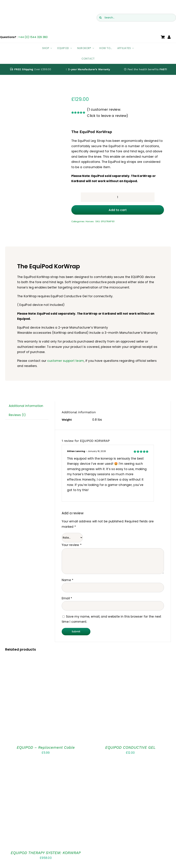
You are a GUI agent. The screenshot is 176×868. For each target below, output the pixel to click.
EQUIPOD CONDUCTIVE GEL (130, 747)
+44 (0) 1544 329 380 (33, 37)
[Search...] (136, 18)
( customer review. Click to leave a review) (108, 113)
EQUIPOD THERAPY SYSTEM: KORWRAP (46, 853)
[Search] (100, 18)
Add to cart (118, 210)
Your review (72, 545)
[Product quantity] (118, 197)
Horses (90, 221)
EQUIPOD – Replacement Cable (46, 747)
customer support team (66, 361)
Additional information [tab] (26, 406)
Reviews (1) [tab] (17, 415)
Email (67, 598)
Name (68, 580)
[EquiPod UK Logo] (28, 10)
